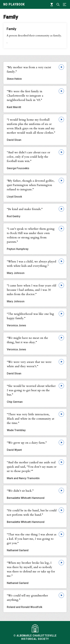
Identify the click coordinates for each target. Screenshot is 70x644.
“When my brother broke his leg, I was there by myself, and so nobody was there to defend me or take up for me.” (31, 569)
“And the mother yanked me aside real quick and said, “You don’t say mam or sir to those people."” (32, 467)
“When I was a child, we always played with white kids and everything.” (32, 264)
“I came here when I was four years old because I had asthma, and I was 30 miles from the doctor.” (32, 290)
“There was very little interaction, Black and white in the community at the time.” (31, 419)
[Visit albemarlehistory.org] (35, 628)
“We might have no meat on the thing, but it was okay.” (27, 340)
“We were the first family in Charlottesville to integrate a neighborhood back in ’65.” (25, 96)
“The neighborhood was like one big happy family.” (30, 316)
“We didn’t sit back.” (20, 491)
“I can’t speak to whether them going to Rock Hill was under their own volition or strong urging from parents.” (31, 235)
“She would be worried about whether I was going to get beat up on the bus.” (31, 390)
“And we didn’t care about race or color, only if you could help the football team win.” (29, 157)
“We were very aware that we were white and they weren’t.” (29, 364)
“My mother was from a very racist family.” (29, 69)
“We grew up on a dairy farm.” (27, 443)
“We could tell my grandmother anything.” (27, 598)
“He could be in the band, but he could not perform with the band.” (32, 513)
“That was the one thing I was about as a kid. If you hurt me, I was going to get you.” (32, 539)
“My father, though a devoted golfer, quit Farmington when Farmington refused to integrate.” (31, 185)
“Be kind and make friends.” (25, 209)
